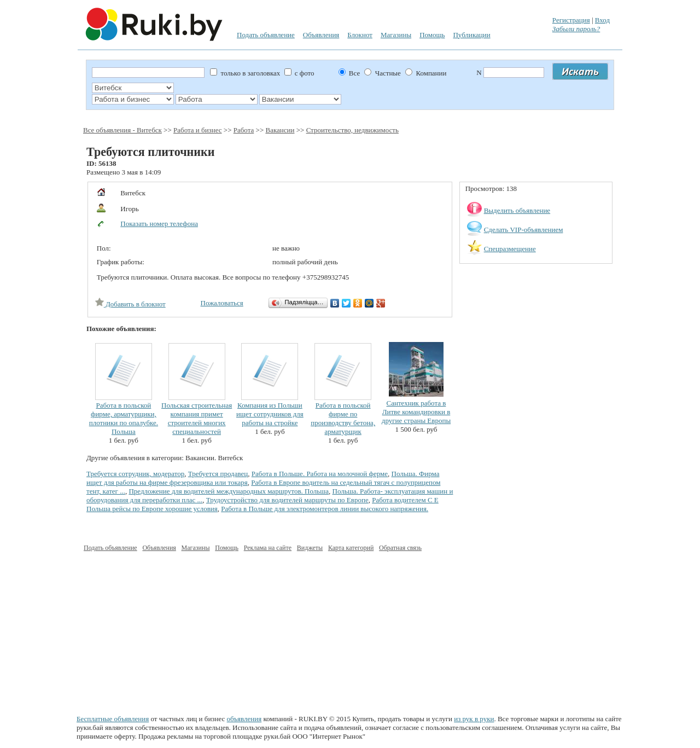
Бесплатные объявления (113, 719)
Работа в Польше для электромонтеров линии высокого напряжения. (325, 509)
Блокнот (360, 35)
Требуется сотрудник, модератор (135, 474)
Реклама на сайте (268, 548)
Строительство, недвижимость (352, 130)
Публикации (471, 35)
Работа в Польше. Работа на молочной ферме (320, 474)
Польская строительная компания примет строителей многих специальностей (197, 418)
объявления (244, 719)
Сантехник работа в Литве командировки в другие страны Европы (416, 412)
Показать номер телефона (159, 224)
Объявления (321, 35)
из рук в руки (474, 719)
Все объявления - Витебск (122, 130)
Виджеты (310, 548)
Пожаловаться (222, 303)
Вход (602, 20)
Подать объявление (266, 35)
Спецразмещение (510, 249)
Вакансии (280, 130)
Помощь (432, 35)
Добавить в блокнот (130, 304)
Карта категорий (351, 548)
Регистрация (571, 20)
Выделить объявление (517, 210)
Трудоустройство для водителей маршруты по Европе (287, 500)
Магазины (396, 35)
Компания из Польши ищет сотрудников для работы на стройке (270, 414)
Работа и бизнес (198, 130)
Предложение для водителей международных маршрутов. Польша (229, 491)
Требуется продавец (218, 474)
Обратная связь (400, 548)
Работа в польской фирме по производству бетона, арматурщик (343, 418)
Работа (244, 130)
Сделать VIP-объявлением (524, 230)
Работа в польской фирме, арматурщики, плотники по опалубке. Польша (124, 418)
